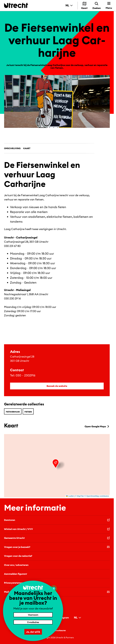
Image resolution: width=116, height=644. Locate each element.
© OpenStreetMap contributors (97, 496)
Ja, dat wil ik (33, 632)
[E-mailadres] (33, 622)
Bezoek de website (57, 386)
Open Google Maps (97, 426)
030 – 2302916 (25, 375)
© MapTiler (79, 496)
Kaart (27, 148)
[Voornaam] (33, 615)
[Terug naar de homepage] (16, 5)
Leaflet (70, 496)
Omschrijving (12, 148)
